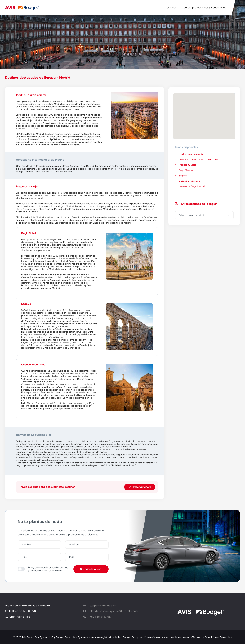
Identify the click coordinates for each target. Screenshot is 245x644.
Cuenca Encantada (189, 181)
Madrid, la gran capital (192, 154)
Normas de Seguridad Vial (193, 186)
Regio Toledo (186, 170)
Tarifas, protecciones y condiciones (204, 7)
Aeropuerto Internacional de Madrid (198, 159)
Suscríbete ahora (91, 569)
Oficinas (171, 7)
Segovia (183, 176)
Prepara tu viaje (187, 165)
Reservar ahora (140, 487)
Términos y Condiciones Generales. (212, 637)
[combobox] (206, 215)
